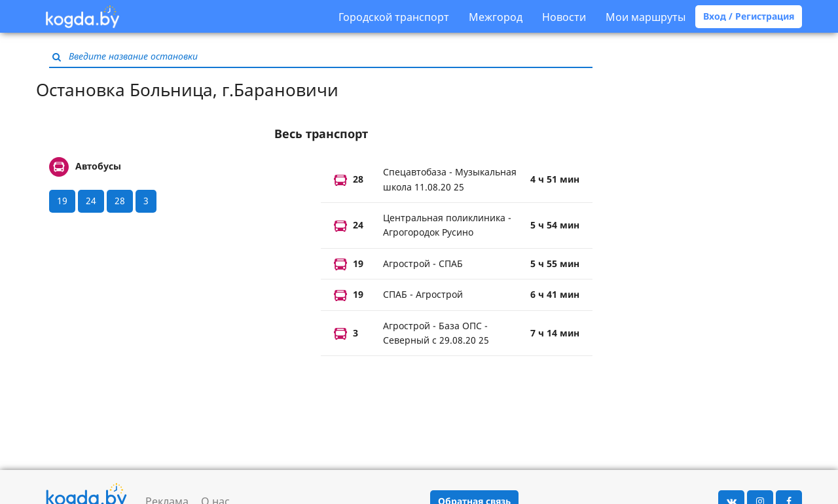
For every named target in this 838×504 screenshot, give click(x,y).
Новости (564, 17)
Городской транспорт (394, 17)
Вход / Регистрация (749, 16)
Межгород (496, 17)
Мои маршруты (646, 17)
